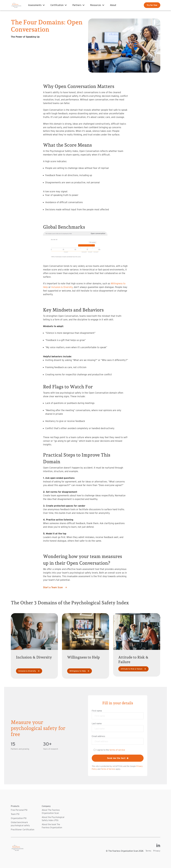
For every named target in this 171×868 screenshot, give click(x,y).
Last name (97, 723)
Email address (98, 736)
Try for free (152, 5)
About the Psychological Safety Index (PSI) (53, 819)
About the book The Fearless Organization (52, 826)
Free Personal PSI (19, 810)
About (113, 5)
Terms (148, 851)
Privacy (157, 851)
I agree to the (111, 750)
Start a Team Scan (55, 587)
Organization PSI (19, 818)
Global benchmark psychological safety (20, 824)
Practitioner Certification (23, 830)
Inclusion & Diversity (62, 287)
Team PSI (15, 814)
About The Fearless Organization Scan (51, 812)
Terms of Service (108, 769)
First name (97, 711)
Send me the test (118, 758)
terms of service (117, 750)
